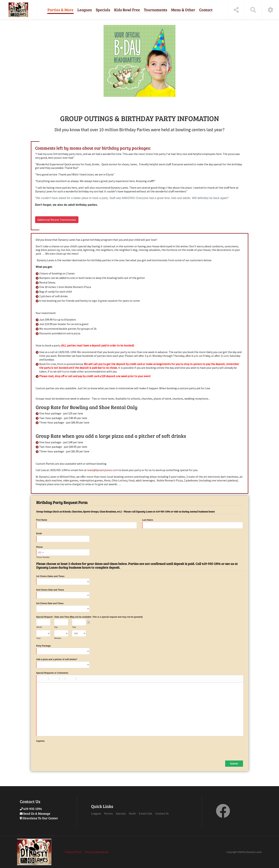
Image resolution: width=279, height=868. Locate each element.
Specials (103, 10)
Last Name (148, 520)
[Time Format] (79, 633)
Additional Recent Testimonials (57, 220)
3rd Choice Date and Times (50, 603)
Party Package (43, 646)
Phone (39, 547)
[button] (40, 679)
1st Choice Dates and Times (50, 576)
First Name (42, 520)
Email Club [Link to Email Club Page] (145, 813)
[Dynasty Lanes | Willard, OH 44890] (18, 10)
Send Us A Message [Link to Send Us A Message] (37, 813)
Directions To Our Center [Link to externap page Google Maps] (40, 818)
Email (39, 533)
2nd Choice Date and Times (50, 590)
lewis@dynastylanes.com (103, 470)
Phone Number (43, 557)
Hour (39, 638)
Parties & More (60, 10)
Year (74, 627)
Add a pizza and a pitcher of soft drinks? (57, 659)
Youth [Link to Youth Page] (132, 813)
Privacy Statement (97, 852)
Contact (206, 10)
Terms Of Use (73, 852)
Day (56, 627)
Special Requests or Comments (52, 673)
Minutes (58, 638)
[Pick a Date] (88, 622)
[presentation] (63, 750)
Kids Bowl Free (127, 10)
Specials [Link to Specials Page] (121, 813)
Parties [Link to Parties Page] (108, 813)
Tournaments (156, 10)
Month (39, 627)
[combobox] (40, 553)
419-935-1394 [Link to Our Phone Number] (33, 809)
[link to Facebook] (223, 815)
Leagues (85, 10)
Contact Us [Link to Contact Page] (162, 813)
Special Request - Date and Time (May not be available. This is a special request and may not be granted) (89, 617)
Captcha (40, 741)
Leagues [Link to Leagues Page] (96, 813)
